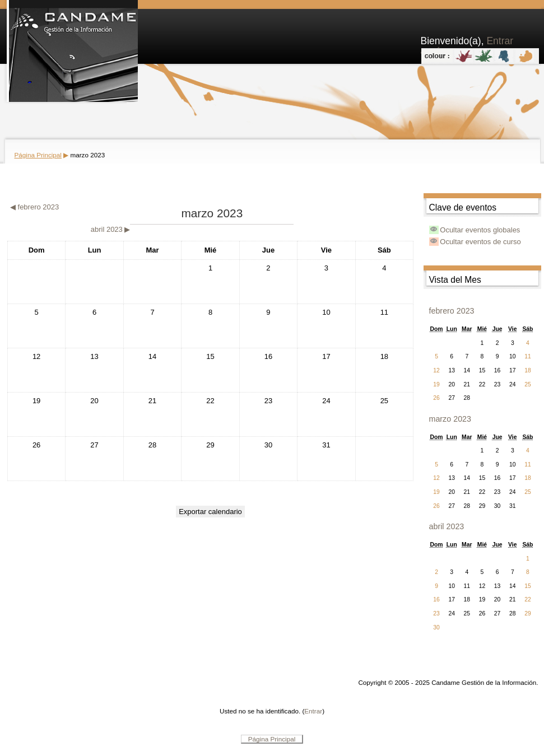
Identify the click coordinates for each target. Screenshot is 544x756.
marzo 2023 (87, 155)
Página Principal (38, 155)
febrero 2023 (452, 311)
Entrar (313, 711)
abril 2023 (447, 526)
